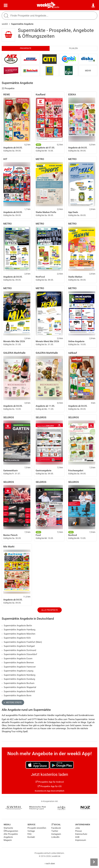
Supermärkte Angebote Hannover (19, 667)
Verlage (31, 831)
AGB (77, 837)
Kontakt (31, 837)
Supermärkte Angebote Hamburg (18, 630)
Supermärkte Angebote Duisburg (18, 679)
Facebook (56, 828)
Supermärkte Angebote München (18, 634)
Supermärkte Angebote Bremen (18, 663)
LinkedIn (55, 837)
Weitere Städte (13, 702)
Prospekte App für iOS (50, 786)
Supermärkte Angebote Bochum (18, 683)
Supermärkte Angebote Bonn (17, 695)
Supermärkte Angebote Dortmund (19, 650)
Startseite (8, 828)
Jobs (78, 828)
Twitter (55, 831)
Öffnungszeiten (11, 831)
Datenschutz (81, 834)
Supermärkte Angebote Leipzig (17, 671)
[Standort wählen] (93, 5)
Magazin (8, 840)
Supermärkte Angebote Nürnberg (18, 675)
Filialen (73, 48)
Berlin (57, 7)
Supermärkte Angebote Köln (16, 638)
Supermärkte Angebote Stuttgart (18, 646)
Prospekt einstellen (37, 828)
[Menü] (6, 5)
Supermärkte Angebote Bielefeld (18, 691)
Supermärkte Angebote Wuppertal (19, 687)
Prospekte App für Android (49, 782)
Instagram (56, 834)
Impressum (81, 840)
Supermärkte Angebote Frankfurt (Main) (22, 642)
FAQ (29, 834)
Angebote (8, 837)
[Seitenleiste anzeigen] (94, 862)
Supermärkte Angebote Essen (17, 659)
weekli (5, 24)
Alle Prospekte (50, 610)
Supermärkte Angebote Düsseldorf (19, 654)
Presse (78, 831)
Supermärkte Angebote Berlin (17, 626)
